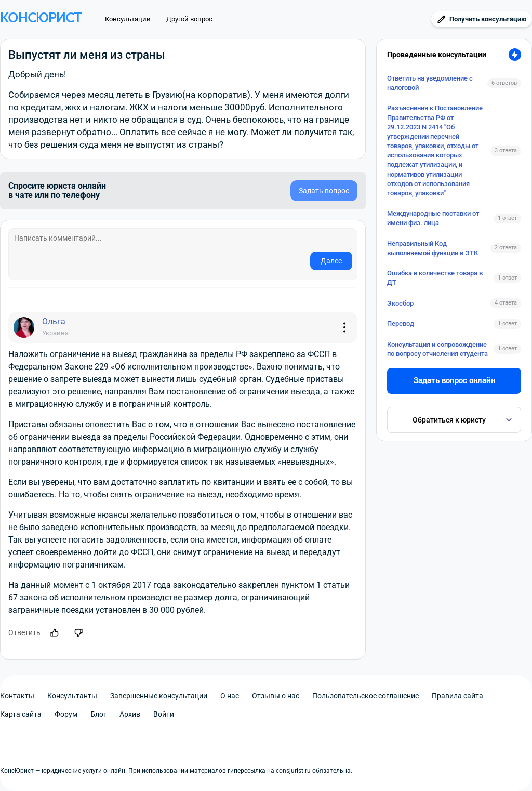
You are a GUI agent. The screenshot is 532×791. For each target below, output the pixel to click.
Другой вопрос (189, 19)
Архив (130, 714)
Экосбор (400, 303)
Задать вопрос (324, 191)
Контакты (17, 696)
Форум (66, 714)
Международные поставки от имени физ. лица (433, 218)
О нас (230, 696)
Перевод (401, 324)
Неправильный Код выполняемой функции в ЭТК (433, 248)
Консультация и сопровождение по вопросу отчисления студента (437, 349)
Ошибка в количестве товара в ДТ (435, 278)
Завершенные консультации (159, 696)
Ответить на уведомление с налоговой (430, 83)
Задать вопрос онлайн (454, 380)
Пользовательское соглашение (365, 696)
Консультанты (72, 696)
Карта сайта (21, 714)
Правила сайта (457, 696)
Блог (98, 714)
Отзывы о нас (276, 696)
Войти (164, 714)
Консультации (128, 19)
